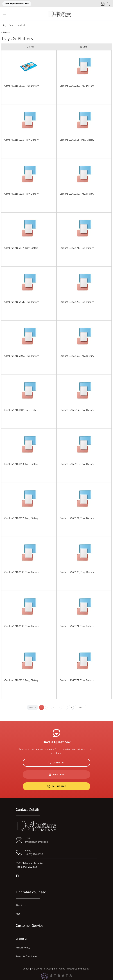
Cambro (6, 32)
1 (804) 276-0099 (34, 854)
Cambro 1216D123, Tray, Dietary (77, 302)
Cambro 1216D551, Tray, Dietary (21, 302)
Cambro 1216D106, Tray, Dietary (77, 356)
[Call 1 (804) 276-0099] (109, 4)
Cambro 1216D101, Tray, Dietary (77, 518)
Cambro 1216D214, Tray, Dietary (77, 410)
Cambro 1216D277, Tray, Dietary (77, 680)
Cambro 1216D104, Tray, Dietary (21, 356)
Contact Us (56, 763)
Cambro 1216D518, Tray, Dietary (21, 86)
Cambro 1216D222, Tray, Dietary (21, 680)
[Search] (56, 25)
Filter (30, 47)
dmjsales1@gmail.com (37, 842)
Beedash (86, 969)
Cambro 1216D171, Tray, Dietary (77, 248)
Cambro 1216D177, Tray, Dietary (21, 248)
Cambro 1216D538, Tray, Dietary (21, 572)
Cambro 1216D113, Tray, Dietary (21, 464)
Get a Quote (56, 775)
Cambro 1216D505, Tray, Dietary (77, 140)
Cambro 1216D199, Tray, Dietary (77, 194)
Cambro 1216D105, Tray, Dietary (77, 572)
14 (71, 707)
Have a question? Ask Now (17, 4)
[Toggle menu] (4, 14)
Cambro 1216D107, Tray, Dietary (21, 410)
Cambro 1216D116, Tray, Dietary (77, 464)
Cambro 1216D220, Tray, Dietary (77, 86)
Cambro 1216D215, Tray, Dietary (21, 140)
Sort (83, 47)
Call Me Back (56, 786)
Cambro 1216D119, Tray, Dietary (21, 194)
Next (80, 707)
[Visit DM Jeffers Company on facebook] (17, 876)
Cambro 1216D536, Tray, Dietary (21, 626)
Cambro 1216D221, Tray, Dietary (77, 626)
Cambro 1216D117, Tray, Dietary (21, 518)
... (65, 707)
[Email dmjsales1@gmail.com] (103, 4)
